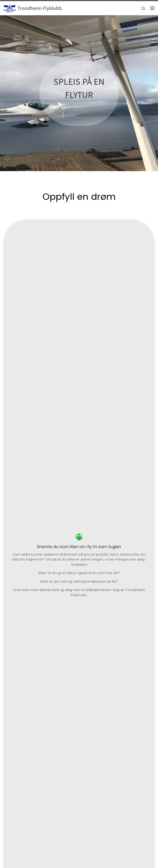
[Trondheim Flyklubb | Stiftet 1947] (10, 7)
